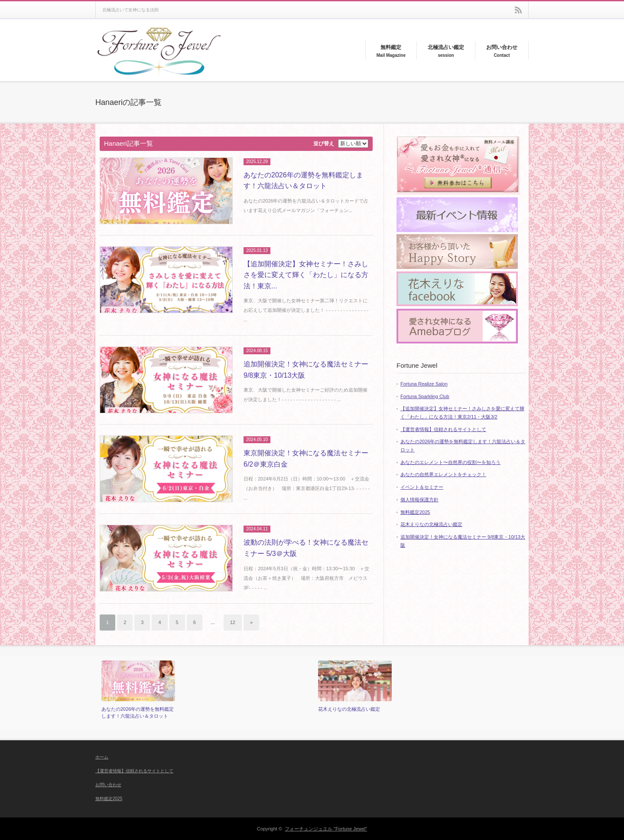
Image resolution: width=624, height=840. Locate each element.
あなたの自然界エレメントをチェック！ (443, 474)
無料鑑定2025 (415, 512)
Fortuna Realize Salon (424, 384)
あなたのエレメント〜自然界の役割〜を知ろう (450, 462)
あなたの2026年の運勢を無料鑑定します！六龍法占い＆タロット (303, 181)
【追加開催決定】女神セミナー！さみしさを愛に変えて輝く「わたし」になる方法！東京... (306, 275)
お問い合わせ (108, 785)
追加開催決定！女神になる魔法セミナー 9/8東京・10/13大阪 (306, 370)
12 (233, 622)
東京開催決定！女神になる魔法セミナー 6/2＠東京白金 (306, 459)
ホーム (102, 757)
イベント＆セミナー (422, 487)
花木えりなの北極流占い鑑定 (431, 524)
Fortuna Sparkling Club (425, 396)
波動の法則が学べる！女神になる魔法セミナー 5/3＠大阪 (306, 548)
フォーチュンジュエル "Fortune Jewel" (326, 829)
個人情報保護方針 (419, 500)
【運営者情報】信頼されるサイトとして (443, 429)
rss (518, 10)
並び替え (324, 144)
